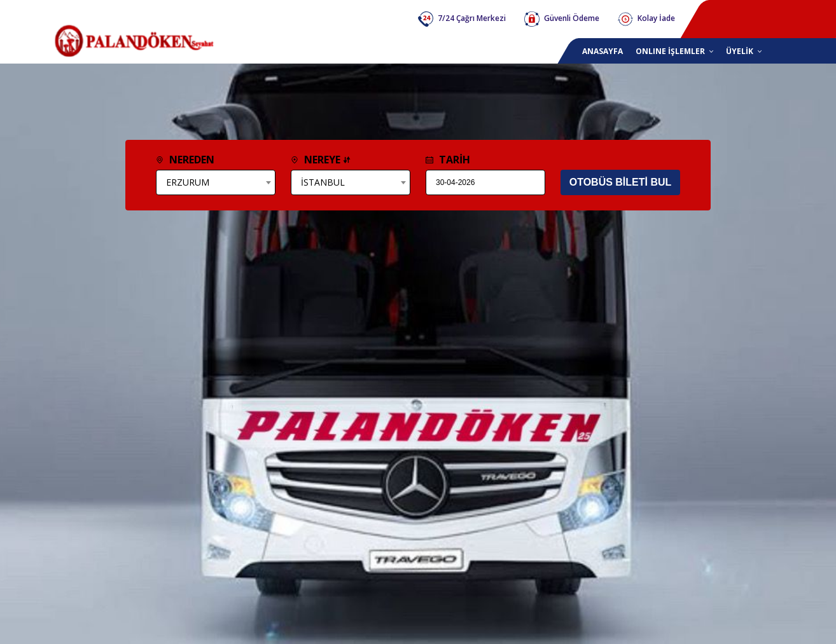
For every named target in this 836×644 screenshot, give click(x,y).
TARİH (448, 160)
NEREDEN (185, 160)
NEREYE (321, 160)
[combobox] (216, 182)
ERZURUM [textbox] (188, 182)
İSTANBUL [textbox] (323, 182)
